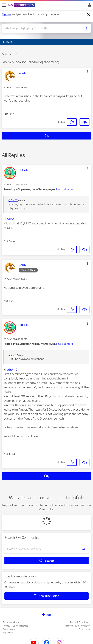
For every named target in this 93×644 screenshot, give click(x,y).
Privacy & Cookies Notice (15, 626)
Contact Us (84, 629)
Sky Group (8, 633)
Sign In (89, 6)
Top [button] (48, 615)
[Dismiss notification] (88, 14)
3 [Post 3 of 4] (9, 301)
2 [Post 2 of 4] (9, 241)
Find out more (64, 189)
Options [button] (7, 54)
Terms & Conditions (80, 622)
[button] (88, 72)
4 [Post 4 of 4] (9, 454)
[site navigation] (4, 5)
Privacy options (11, 622)
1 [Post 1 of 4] (9, 114)
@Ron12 (13, 200)
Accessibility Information (77, 626)
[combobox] (42, 28)
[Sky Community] (22, 5)
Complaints (9, 629)
